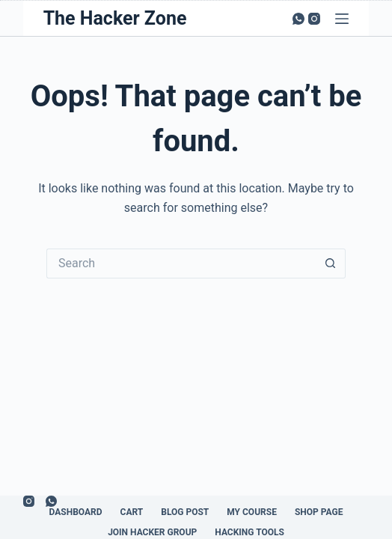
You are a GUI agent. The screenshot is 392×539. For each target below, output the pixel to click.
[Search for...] (181, 264)
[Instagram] (314, 19)
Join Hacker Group (152, 532)
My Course (252, 512)
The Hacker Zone (115, 18)
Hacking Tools (249, 532)
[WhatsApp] (298, 19)
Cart (132, 512)
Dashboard (76, 512)
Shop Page (319, 512)
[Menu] (342, 19)
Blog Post (185, 512)
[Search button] (331, 264)
